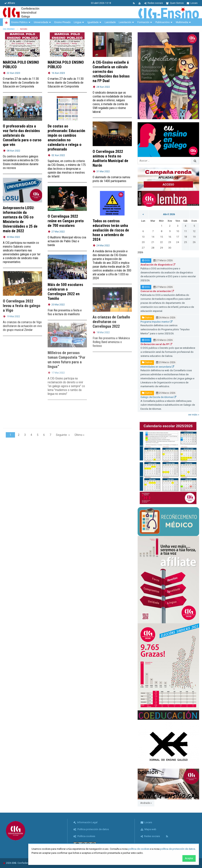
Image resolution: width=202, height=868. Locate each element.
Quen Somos (175, 3)
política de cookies (139, 849)
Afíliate (10, 3)
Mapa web (148, 829)
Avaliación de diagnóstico (158, 265)
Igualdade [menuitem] (93, 22)
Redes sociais (154, 3)
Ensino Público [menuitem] (20, 22)
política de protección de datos (178, 849)
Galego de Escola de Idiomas (158, 397)
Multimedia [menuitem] (182, 22)
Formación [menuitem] (143, 22)
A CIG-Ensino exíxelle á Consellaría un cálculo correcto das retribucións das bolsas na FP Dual (111, 72)
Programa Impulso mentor (156, 322)
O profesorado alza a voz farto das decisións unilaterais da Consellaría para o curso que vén (22, 135)
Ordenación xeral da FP (156, 344)
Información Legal (85, 822)
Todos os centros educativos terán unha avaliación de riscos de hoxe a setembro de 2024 (111, 226)
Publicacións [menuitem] (163, 22)
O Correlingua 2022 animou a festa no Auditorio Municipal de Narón (110, 158)
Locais (192, 3)
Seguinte (61, 435)
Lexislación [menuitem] (125, 22)
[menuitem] (6, 22)
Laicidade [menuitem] (110, 22)
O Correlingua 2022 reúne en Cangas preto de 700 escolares (66, 218)
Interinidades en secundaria (157, 367)
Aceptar (189, 858)
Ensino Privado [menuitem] (63, 22)
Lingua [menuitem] (78, 22)
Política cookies (84, 836)
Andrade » (146, 803)
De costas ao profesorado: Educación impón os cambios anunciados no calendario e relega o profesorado (66, 137)
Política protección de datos (91, 829)
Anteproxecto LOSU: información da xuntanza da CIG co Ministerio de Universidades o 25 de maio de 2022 (20, 216)
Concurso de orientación (157, 291)
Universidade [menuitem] (41, 22)
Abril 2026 (169, 214)
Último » (79, 435)
